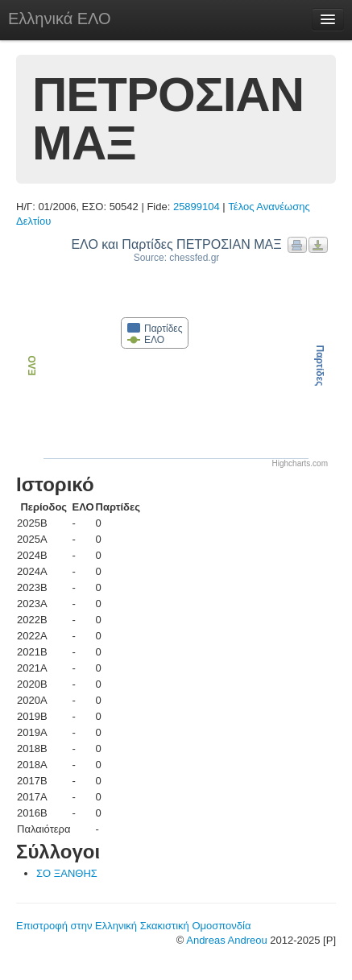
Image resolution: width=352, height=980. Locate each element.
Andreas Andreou (226, 940)
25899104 (197, 207)
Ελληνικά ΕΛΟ (60, 19)
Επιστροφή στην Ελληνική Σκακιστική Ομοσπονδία (133, 926)
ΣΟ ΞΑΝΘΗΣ (67, 873)
